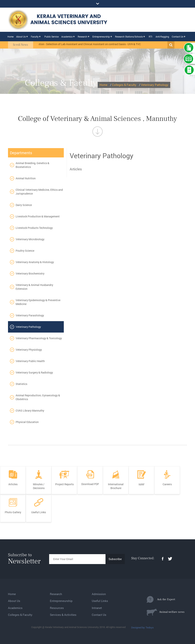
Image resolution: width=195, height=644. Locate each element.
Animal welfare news (166, 612)
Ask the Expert (161, 599)
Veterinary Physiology (29, 350)
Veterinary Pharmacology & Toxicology (39, 338)
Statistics (21, 384)
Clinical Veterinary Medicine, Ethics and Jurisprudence (39, 192)
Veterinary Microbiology (30, 239)
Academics (67, 37)
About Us (21, 37)
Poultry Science (25, 251)
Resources (57, 608)
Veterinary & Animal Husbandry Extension (34, 287)
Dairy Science (24, 205)
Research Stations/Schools (129, 37)
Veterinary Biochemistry (30, 273)
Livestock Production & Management (38, 216)
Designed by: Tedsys (142, 627)
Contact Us (177, 37)
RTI (150, 37)
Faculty (35, 37)
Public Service (52, 37)
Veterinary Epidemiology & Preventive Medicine (38, 302)
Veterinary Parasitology (30, 315)
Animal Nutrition (26, 178)
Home (10, 37)
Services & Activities (63, 615)
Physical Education (27, 422)
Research (82, 37)
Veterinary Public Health (30, 361)
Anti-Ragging (162, 37)
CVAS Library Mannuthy (30, 411)
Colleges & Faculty (124, 85)
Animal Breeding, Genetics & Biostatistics (32, 165)
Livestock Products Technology (34, 228)
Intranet (97, 608)
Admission (99, 594)
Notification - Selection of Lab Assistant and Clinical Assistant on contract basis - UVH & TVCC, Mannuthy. (95, 44)
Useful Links (100, 601)
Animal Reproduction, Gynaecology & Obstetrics (38, 397)
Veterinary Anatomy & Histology (35, 262)
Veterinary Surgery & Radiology (34, 372)
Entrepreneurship (101, 37)
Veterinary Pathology (155, 85)
